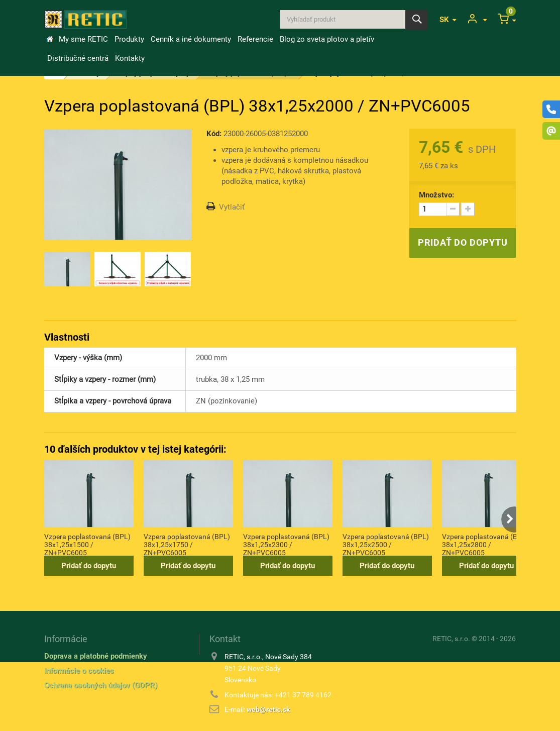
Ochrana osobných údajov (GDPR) (101, 685)
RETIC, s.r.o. (451, 639)
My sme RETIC (83, 39)
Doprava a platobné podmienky (96, 656)
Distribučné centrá (78, 58)
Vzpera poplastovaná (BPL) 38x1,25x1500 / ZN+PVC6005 (87, 544)
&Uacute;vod (50, 39)
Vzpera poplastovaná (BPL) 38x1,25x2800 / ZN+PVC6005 (485, 544)
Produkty (129, 39)
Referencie (255, 39)
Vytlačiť (232, 207)
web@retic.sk (268, 709)
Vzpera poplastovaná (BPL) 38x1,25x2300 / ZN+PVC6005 (286, 544)
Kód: (214, 134)
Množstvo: (436, 195)
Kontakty (130, 58)
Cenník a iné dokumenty (191, 39)
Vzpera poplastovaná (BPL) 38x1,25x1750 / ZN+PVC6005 (187, 544)
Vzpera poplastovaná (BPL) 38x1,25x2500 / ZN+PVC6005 (386, 544)
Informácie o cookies (79, 671)
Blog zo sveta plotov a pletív (327, 39)
